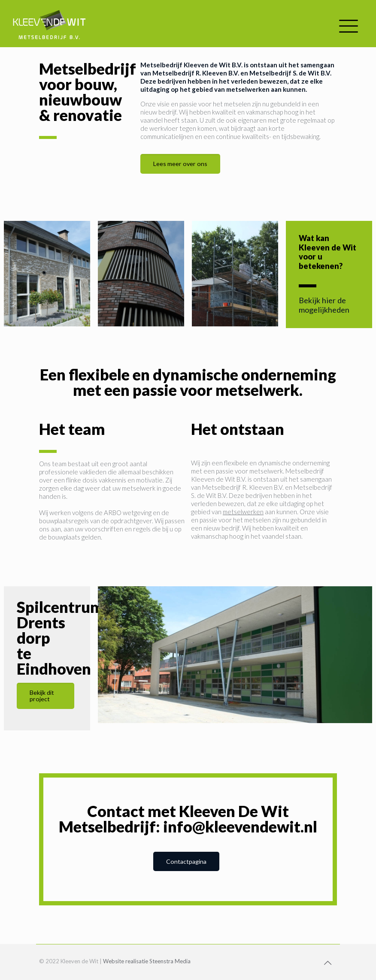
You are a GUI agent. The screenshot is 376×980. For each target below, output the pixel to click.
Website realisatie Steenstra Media (147, 961)
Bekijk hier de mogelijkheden (324, 305)
